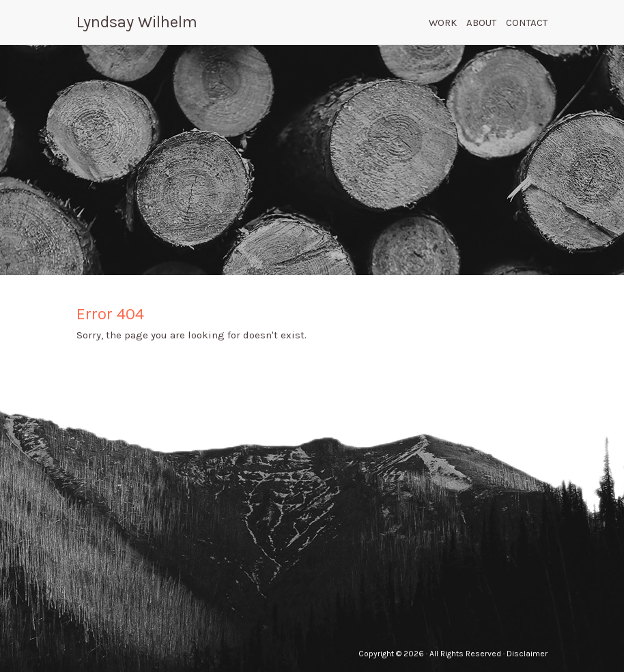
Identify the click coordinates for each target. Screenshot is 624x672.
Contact (527, 23)
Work (443, 23)
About (481, 23)
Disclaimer (527, 654)
